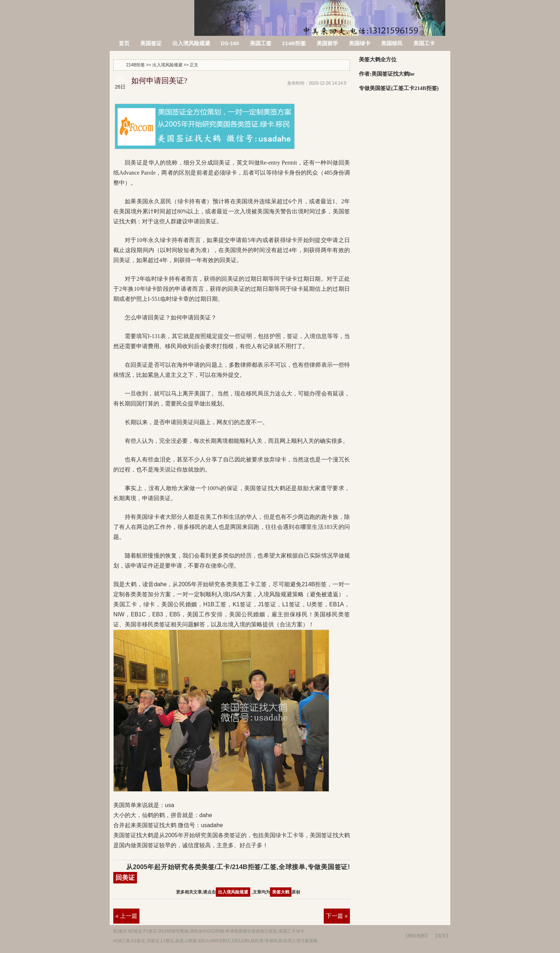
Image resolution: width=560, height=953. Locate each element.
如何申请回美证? (159, 81)
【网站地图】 (417, 936)
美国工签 (261, 43)
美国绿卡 (360, 43)
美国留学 (327, 43)
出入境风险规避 (191, 43)
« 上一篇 (126, 916)
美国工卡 (424, 43)
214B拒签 (153, 13)
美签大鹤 (281, 892)
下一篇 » (337, 916)
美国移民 (392, 43)
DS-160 (230, 43)
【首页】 (442, 936)
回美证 (125, 878)
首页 (124, 43)
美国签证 (151, 43)
